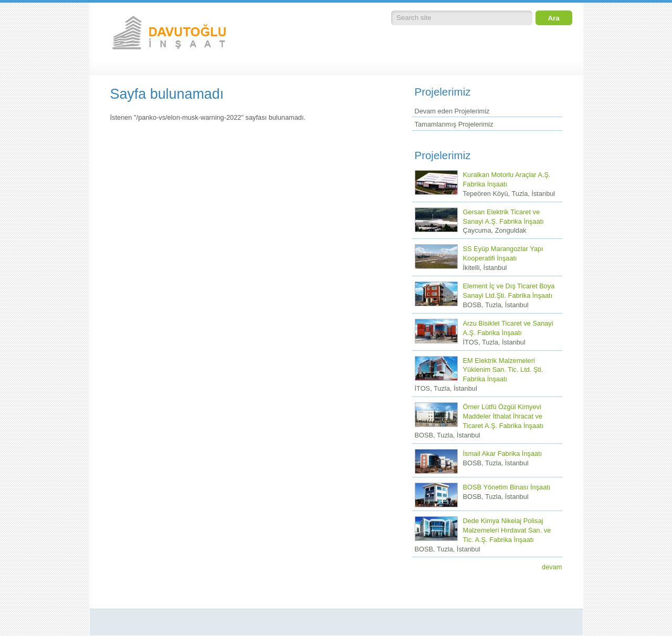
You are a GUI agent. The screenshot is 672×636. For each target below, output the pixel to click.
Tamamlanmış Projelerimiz (454, 124)
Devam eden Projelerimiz (452, 111)
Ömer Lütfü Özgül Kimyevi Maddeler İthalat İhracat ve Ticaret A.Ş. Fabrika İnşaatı (503, 416)
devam (552, 567)
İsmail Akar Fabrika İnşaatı (503, 453)
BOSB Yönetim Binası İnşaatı (507, 487)
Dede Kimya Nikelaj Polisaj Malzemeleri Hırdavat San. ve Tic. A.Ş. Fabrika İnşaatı (507, 530)
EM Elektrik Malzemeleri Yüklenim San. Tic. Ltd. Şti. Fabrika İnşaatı (503, 370)
